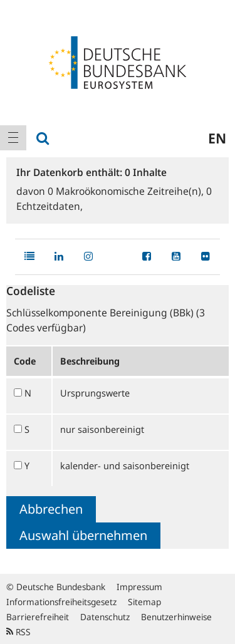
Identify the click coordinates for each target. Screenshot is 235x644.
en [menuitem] (217, 138)
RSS (18, 632)
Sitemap (144, 602)
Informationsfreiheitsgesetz (61, 602)
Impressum (139, 587)
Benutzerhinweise (176, 617)
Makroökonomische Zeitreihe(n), (127, 191)
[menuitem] (13, 138)
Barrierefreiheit (38, 617)
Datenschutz (105, 617)
